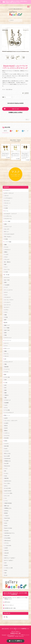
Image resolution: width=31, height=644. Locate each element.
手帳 (6, 364)
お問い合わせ (7, 602)
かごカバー (7, 307)
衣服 (6, 315)
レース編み (7, 328)
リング (6, 206)
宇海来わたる (8, 461)
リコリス (7, 444)
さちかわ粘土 (8, 538)
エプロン (7, 310)
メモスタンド (8, 250)
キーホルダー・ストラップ (11, 214)
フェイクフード (8, 340)
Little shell (7, 536)
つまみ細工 (7, 285)
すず (6, 563)
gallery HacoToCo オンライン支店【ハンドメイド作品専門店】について (16, 598)
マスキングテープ (9, 362)
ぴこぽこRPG (8, 488)
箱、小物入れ (8, 262)
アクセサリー (7, 190)
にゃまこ (7, 473)
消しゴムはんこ (8, 237)
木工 (6, 388)
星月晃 (6, 513)
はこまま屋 (7, 456)
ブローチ (7, 196)
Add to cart (16, 109)
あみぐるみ (7, 330)
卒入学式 (7, 438)
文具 (5, 359)
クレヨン (7, 372)
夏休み (6, 431)
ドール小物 (7, 410)
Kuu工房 (6, 463)
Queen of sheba (8, 528)
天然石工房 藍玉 (8, 503)
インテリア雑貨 (8, 242)
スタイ (6, 312)
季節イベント (7, 415)
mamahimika (7, 458)
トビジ (6, 468)
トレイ (6, 267)
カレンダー (7, 229)
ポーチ (6, 292)
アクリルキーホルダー (10, 234)
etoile (6, 570)
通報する (27, 120)
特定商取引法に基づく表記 (10, 608)
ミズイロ (7, 451)
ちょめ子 (7, 521)
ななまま (7, 531)
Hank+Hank (7, 518)
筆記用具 (7, 367)
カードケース (8, 305)
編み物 (6, 322)
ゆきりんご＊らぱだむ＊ (10, 558)
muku (6, 476)
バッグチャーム (8, 216)
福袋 (6, 393)
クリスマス (7, 436)
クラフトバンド (8, 338)
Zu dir (6, 575)
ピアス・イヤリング (9, 193)
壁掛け (6, 252)
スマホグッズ (8, 400)
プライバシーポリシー (9, 605)
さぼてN (6, 550)
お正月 (6, 418)
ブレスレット (8, 203)
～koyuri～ (7, 516)
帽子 (6, 320)
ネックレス (7, 201)
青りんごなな (8, 453)
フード (6, 346)
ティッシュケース (9, 290)
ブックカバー (8, 302)
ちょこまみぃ (8, 483)
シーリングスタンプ (9, 413)
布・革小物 (7, 275)
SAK (6, 573)
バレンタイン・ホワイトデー (11, 421)
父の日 (6, 428)
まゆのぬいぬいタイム (10, 533)
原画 (6, 224)
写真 (6, 398)
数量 (3, 97)
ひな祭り (7, 423)
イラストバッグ (8, 227)
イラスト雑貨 (7, 221)
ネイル (6, 408)
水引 (6, 385)
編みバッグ (7, 325)
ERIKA (6, 565)
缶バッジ (7, 232)
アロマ (6, 257)
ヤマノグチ (7, 496)
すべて (5, 131)
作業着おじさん (8, 508)
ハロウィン (7, 433)
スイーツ (7, 343)
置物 (6, 245)
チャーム (6, 211)
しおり (6, 405)
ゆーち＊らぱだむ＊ (9, 560)
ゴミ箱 (6, 272)
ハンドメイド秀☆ (9, 493)
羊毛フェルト (7, 348)
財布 (6, 282)
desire (6, 526)
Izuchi (6, 449)
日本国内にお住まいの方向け (15, 112)
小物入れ (7, 395)
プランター (7, 259)
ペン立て (7, 254)
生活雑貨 (7, 403)
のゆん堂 (7, 553)
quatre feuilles (8, 491)
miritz (6, 523)
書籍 (5, 374)
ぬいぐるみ (7, 280)
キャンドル (7, 269)
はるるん (7, 511)
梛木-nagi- (7, 506)
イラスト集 (7, 377)
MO (5, 471)
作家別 (6, 441)
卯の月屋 (7, 446)
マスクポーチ (8, 297)
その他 (6, 208)
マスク (6, 295)
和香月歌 (7, 478)
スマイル (7, 543)
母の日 (6, 426)
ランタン (7, 247)
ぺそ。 (6, 498)
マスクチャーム (8, 219)
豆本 (6, 380)
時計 (6, 264)
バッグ (6, 287)
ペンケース (7, 369)
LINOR (6, 548)
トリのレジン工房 (9, 568)
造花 (6, 390)
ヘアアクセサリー (9, 198)
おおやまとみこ (8, 481)
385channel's (8, 541)
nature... (7, 555)
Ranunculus (7, 466)
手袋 (6, 335)
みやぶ (6, 486)
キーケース (7, 277)
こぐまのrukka (8, 545)
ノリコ (6, 501)
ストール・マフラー (9, 300)
